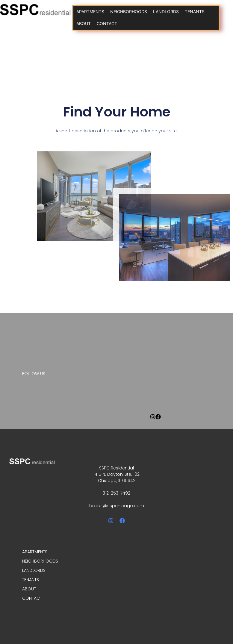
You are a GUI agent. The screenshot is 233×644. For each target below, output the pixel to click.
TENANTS (195, 12)
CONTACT (107, 24)
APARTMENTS (90, 12)
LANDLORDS (166, 12)
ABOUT (84, 24)
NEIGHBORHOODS (129, 12)
